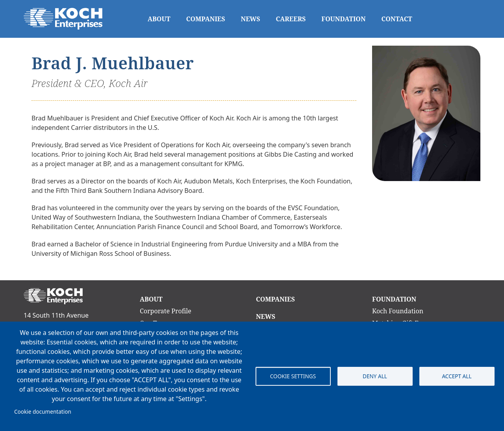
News (251, 19)
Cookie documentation (43, 412)
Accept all (457, 376)
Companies (206, 19)
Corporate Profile (166, 311)
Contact (397, 19)
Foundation (343, 19)
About (159, 19)
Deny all (375, 376)
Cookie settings (293, 376)
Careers (291, 19)
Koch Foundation (398, 311)
